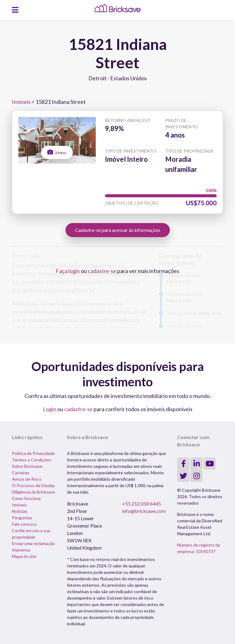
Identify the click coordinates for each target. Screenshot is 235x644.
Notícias (20, 511)
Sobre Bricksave (27, 466)
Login (50, 409)
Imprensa (21, 550)
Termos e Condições (32, 460)
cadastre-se (102, 271)
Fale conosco (24, 524)
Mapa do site (24, 556)
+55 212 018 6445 (142, 504)
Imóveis (21, 102)
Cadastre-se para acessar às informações (118, 230)
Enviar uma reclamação (33, 543)
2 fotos (57, 152)
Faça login (68, 271)
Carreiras (21, 473)
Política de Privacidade (33, 453)
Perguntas (22, 518)
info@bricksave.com (144, 511)
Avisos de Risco (27, 479)
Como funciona (26, 498)
